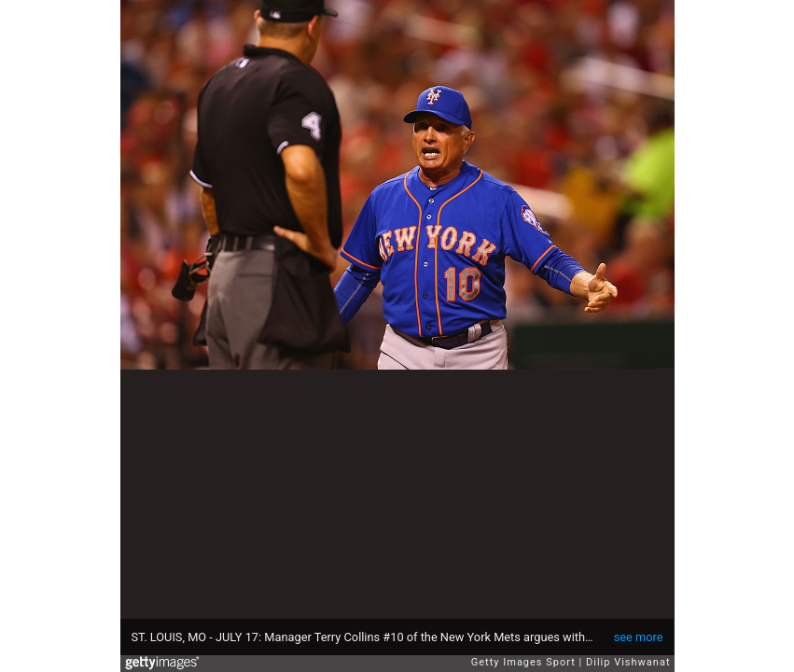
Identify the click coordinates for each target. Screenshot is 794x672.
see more (639, 637)
